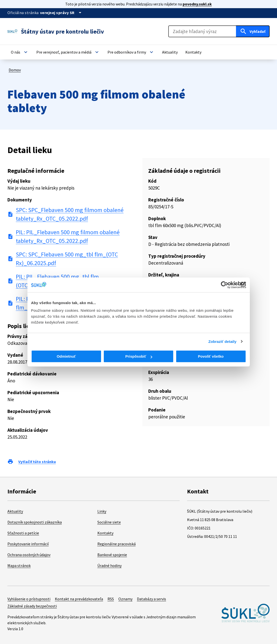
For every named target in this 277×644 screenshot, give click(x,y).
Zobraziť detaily (222, 342)
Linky (102, 511)
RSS (111, 599)
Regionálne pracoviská (117, 544)
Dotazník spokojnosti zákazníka (35, 522)
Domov (15, 70)
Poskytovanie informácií (28, 544)
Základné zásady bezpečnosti (32, 606)
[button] (20, 52)
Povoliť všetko (211, 356)
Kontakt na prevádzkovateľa (79, 599)
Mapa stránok (19, 566)
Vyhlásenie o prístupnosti (29, 599)
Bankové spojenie (112, 555)
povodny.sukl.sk (197, 4)
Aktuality (15, 511)
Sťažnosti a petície (23, 533)
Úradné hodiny (109, 566)
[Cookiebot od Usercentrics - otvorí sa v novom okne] (224, 285)
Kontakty (105, 533)
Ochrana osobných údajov (29, 555)
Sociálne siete (109, 522)
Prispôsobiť (139, 356)
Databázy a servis (151, 599)
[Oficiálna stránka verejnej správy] (62, 13)
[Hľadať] (253, 31)
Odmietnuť (66, 356)
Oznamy (125, 599)
